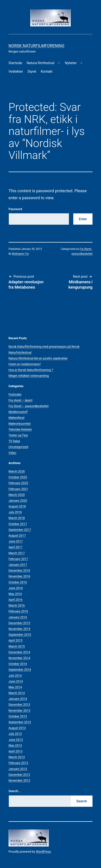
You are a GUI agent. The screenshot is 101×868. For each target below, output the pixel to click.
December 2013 (19, 705)
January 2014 (18, 699)
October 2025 (18, 477)
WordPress (43, 852)
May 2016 (15, 594)
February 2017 (18, 559)
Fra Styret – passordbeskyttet (29, 406)
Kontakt (47, 71)
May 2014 (15, 687)
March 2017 (17, 553)
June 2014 (16, 681)
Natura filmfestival (41, 63)
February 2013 (18, 763)
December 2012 (19, 775)
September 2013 (20, 722)
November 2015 (19, 629)
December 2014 (19, 652)
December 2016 (19, 570)
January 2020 (18, 501)
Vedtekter (16, 71)
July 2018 (15, 512)
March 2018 (17, 518)
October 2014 (18, 664)
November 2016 (19, 576)
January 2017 (18, 565)
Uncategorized (18, 447)
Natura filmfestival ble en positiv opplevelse (38, 358)
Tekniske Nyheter (20, 429)
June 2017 (16, 541)
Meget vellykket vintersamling (29, 376)
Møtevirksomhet (20, 424)
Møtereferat (16, 418)
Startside (15, 63)
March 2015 (17, 646)
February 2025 (18, 483)
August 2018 (17, 506)
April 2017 (15, 547)
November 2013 (19, 710)
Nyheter (71, 63)
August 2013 (17, 728)
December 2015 (19, 623)
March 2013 (17, 757)
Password (15, 209)
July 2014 (15, 676)
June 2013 (16, 740)
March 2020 (17, 495)
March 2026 (17, 471)
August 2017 (17, 535)
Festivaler (15, 394)
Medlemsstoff (18, 412)
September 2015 (20, 635)
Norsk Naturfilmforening (36, 46)
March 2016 (17, 605)
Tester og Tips (18, 435)
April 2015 (15, 640)
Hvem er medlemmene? (25, 364)
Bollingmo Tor (21, 254)
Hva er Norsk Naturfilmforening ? (31, 370)
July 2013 (15, 734)
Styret (32, 71)
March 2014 (17, 693)
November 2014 (19, 658)
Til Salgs (14, 441)
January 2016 (18, 617)
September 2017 (20, 530)
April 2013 (15, 751)
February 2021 (18, 489)
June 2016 (16, 588)
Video (12, 453)
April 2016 (15, 600)
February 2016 (18, 611)
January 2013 (18, 769)
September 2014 (20, 670)
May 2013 (15, 745)
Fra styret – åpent (20, 400)
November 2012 (19, 780)
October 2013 (18, 716)
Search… (14, 791)
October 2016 (18, 582)
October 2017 (18, 524)
